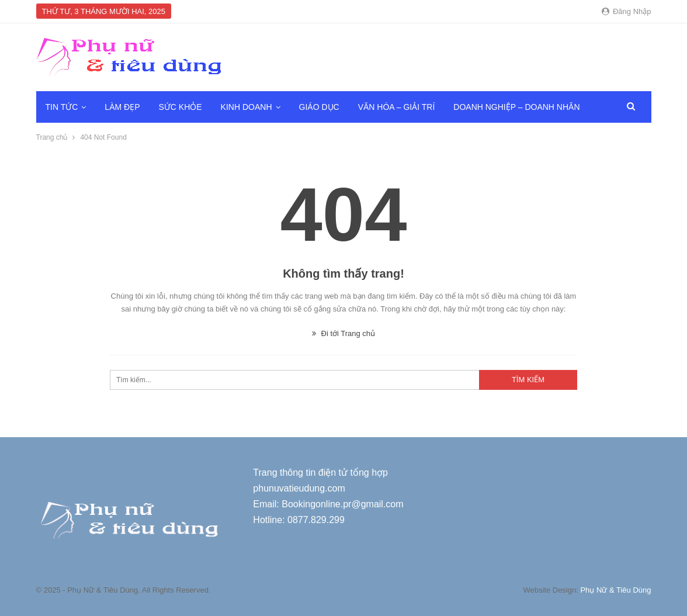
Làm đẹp (122, 107)
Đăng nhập (626, 11)
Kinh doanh (247, 107)
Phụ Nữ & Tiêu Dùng (615, 590)
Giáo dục (319, 107)
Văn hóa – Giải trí (397, 107)
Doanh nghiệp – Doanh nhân (516, 107)
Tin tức (62, 107)
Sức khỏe (180, 107)
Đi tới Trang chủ (343, 333)
